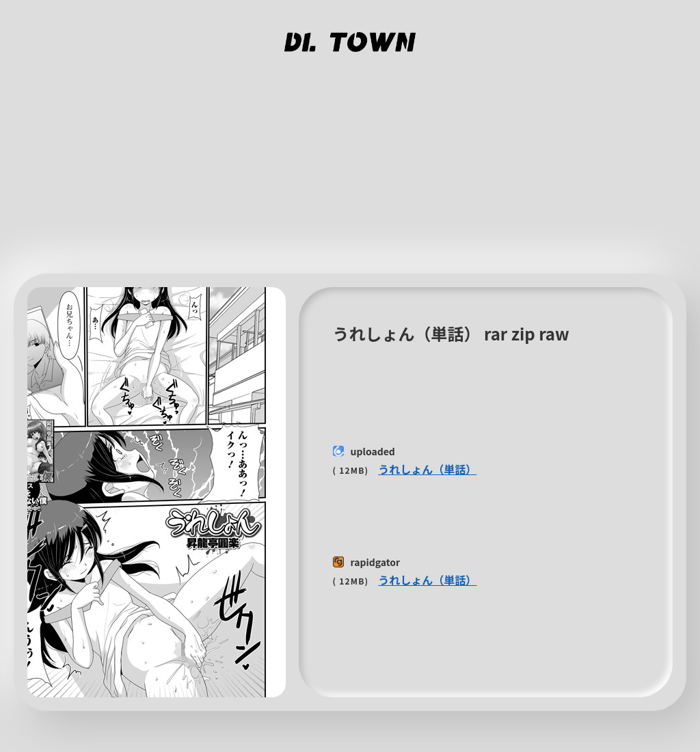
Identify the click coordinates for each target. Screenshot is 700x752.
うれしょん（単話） (427, 469)
